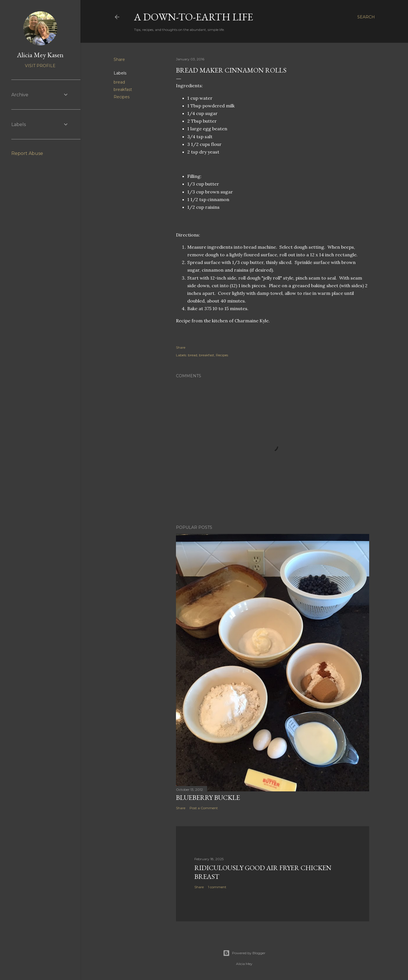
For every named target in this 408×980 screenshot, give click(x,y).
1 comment (217, 887)
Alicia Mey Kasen (40, 55)
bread (119, 82)
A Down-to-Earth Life (194, 17)
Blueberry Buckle (208, 797)
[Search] (366, 17)
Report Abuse (27, 153)
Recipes (122, 97)
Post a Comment (204, 808)
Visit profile (40, 66)
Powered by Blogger (244, 953)
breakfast (123, 90)
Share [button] (119, 59)
